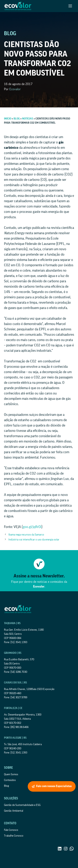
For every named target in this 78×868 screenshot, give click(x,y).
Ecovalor (15, 89)
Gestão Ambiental (14, 811)
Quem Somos (11, 774)
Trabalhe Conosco (14, 836)
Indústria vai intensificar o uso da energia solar (34, 540)
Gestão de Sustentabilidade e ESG (22, 805)
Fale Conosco (11, 830)
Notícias (28, 119)
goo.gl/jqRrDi (32, 527)
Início (8, 119)
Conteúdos (10, 780)
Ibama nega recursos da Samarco (26, 535)
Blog (17, 119)
